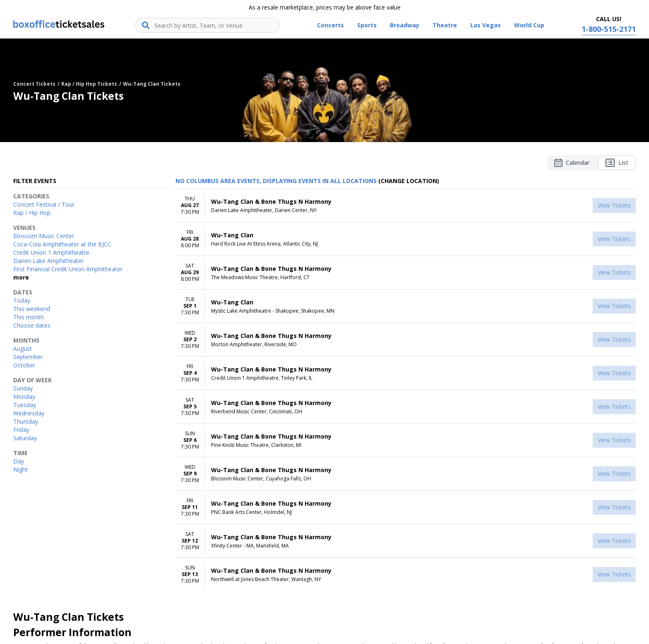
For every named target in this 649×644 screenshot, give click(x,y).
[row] (406, 206)
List (617, 163)
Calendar (572, 163)
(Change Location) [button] (409, 181)
